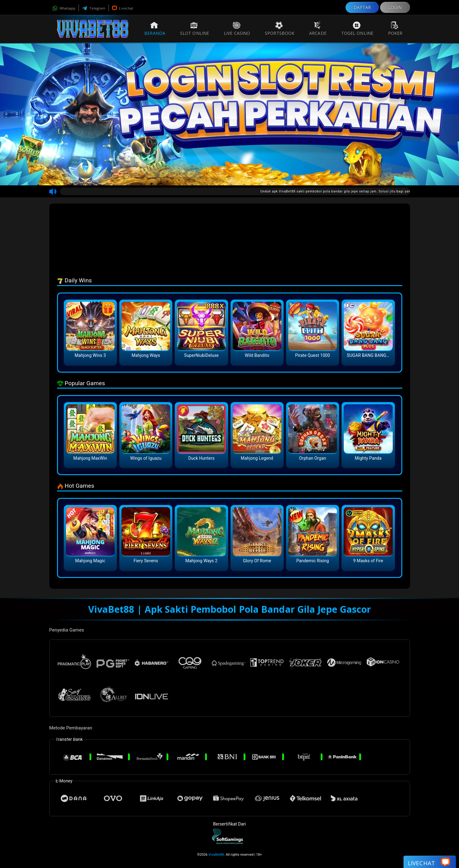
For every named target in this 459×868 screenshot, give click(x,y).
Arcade (318, 29)
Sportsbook (280, 29)
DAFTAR (362, 7)
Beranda (155, 29)
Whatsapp (64, 8)
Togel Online (357, 29)
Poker (395, 29)
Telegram (94, 8)
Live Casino (237, 29)
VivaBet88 (216, 855)
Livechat (123, 8)
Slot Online (195, 29)
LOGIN (395, 7)
